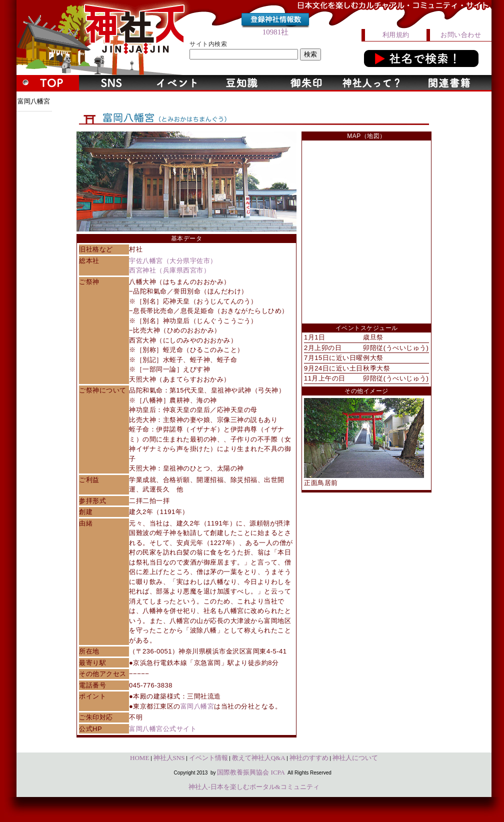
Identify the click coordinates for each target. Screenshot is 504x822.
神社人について (355, 758)
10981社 (276, 32)
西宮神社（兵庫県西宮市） (169, 270)
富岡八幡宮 (197, 706)
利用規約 (396, 35)
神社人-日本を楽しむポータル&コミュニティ (254, 787)
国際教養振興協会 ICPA (251, 772)
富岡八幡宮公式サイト (163, 729)
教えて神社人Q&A (259, 758)
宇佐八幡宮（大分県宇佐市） (173, 261)
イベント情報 (208, 758)
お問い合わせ (461, 35)
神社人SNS (169, 758)
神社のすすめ (309, 758)
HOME (139, 758)
